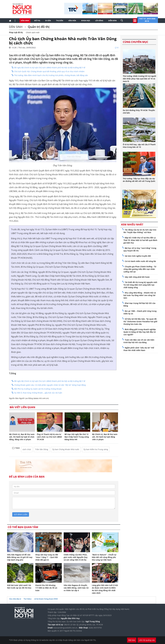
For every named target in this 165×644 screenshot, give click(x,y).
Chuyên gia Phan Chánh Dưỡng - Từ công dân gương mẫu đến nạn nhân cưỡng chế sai (140, 269)
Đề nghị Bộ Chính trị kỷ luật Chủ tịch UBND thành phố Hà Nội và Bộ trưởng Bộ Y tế (50, 68)
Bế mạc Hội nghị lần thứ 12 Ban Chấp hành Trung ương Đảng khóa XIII (77, 437)
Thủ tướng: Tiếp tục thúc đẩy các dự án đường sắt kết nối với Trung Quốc (139, 180)
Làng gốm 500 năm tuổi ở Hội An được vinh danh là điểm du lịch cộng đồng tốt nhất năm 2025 (105, 589)
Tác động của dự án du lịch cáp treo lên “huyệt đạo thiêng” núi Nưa (140, 231)
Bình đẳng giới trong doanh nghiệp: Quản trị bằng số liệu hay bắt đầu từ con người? (140, 332)
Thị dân (60, 21)
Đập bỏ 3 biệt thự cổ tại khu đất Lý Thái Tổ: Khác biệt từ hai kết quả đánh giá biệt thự (140, 240)
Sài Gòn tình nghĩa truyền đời (138, 256)
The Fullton (28, 599)
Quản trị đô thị (38, 27)
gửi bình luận (21, 514)
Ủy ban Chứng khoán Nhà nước (66, 449)
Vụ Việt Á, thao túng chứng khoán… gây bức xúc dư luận (38, 393)
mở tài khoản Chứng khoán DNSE (46, 599)
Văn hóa (72, 21)
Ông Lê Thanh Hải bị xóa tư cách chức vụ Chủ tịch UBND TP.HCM (49, 437)
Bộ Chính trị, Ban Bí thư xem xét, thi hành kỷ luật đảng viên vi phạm (105, 437)
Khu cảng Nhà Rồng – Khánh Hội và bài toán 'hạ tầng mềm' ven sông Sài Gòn (140, 295)
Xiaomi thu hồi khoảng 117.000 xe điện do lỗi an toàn (46, 588)
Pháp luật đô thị (16, 32)
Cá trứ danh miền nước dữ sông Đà (140, 261)
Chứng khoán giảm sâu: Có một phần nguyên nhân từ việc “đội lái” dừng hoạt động (50, 385)
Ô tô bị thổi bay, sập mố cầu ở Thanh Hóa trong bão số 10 (139, 146)
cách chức (27, 449)
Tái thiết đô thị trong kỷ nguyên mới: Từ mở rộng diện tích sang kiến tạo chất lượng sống (140, 285)
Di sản (48, 21)
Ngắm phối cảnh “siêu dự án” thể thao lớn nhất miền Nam (139, 349)
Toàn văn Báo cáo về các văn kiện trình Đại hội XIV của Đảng (139, 341)
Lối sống (99, 21)
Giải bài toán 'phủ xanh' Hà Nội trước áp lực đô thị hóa (19, 587)
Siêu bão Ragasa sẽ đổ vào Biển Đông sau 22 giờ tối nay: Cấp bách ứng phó (20, 557)
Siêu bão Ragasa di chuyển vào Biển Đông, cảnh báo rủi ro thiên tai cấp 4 (76, 588)
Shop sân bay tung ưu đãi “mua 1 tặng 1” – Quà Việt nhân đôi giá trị (47, 557)
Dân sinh (25, 21)
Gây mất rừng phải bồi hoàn (137, 277)
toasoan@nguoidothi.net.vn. (66, 628)
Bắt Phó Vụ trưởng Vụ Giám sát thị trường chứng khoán (38, 389)
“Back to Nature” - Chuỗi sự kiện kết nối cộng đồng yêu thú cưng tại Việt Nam (104, 557)
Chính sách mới (33, 32)
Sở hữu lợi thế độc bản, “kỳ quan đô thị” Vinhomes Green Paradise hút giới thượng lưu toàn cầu (140, 321)
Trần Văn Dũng (42, 449)
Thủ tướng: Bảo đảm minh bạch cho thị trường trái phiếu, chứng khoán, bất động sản (51, 75)
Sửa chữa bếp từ (15, 599)
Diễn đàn (112, 21)
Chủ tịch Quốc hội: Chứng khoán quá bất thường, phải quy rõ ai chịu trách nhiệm (49, 71)
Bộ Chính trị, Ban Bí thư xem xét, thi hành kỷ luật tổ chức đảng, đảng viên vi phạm (22, 437)
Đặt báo (132, 640)
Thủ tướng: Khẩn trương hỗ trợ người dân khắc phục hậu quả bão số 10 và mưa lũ (139, 79)
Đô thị (37, 21)
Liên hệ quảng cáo (147, 640)
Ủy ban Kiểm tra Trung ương (96, 449)
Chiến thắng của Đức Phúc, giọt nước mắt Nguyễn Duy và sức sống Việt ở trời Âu (76, 557)
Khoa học (86, 21)
